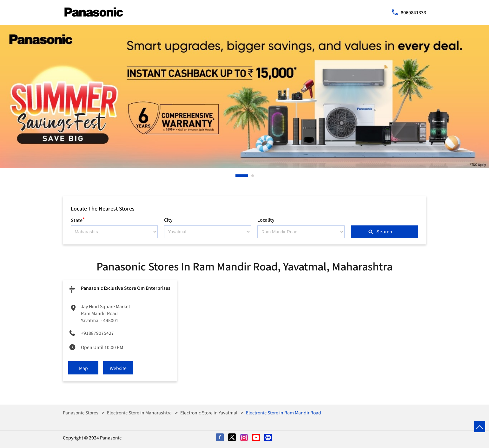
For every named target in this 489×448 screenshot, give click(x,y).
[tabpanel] (244, 97)
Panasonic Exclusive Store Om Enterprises (126, 288)
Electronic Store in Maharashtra (139, 412)
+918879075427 (97, 333)
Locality (266, 220)
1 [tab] (237, 176)
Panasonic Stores (81, 412)
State (78, 219)
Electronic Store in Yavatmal (209, 412)
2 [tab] (253, 176)
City (168, 220)
